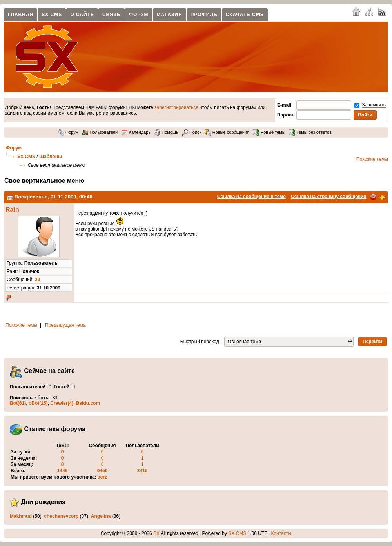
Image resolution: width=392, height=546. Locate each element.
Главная (21, 15)
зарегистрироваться (176, 107)
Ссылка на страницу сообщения (328, 197)
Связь (112, 15)
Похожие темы (372, 159)
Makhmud (21, 516)
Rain (12, 210)
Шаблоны (51, 157)
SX (156, 533)
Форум (139, 15)
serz (102, 477)
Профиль (204, 15)
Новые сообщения (227, 132)
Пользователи (100, 132)
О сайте (82, 15)
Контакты (281, 533)
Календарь (136, 132)
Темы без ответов (310, 132)
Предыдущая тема (65, 325)
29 (37, 280)
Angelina (101, 516)
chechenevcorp (61, 516)
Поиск (192, 132)
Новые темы (269, 132)
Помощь (166, 132)
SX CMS (52, 15)
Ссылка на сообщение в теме (251, 197)
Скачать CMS (245, 15)
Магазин (170, 15)
